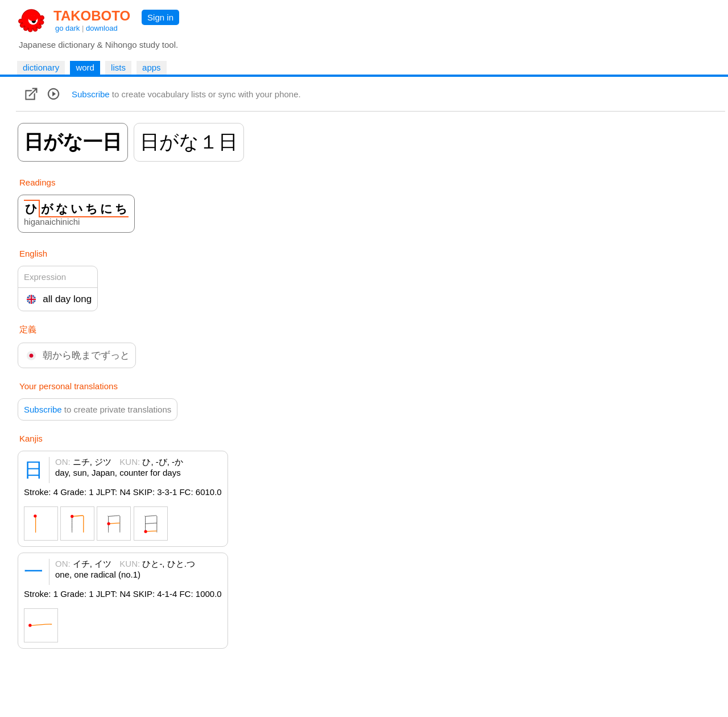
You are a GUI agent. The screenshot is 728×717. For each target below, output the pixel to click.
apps (152, 67)
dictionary (41, 67)
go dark (67, 28)
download (102, 28)
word (85, 67)
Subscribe (91, 94)
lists (118, 67)
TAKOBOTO (92, 16)
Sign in (160, 17)
